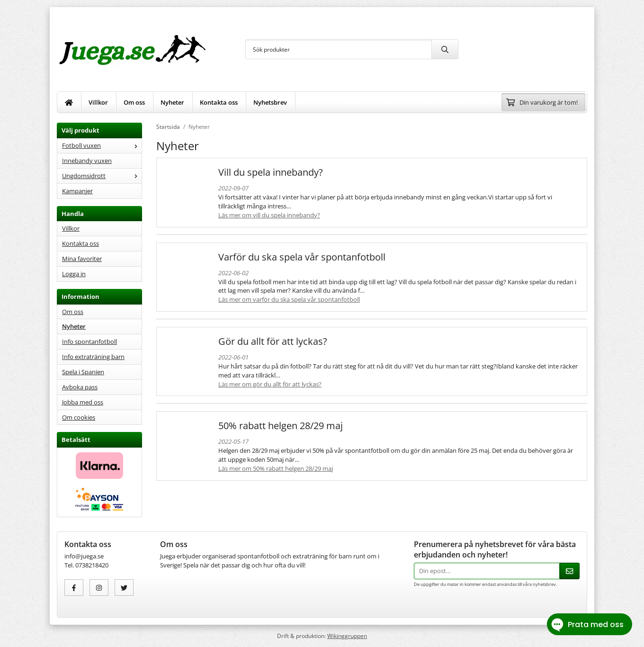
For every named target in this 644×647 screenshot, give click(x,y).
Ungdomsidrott (102, 176)
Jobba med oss (83, 402)
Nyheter (172, 102)
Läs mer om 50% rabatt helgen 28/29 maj (276, 468)
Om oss (134, 102)
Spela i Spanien (83, 372)
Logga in (74, 274)
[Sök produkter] (339, 49)
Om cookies (79, 417)
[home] (69, 102)
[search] (445, 49)
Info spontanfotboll (89, 341)
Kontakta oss (219, 102)
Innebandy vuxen (87, 161)
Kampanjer (77, 191)
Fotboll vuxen (102, 145)
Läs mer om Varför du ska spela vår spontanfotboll (289, 299)
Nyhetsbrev (270, 102)
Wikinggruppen (347, 636)
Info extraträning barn (93, 357)
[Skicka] (570, 571)
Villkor (98, 102)
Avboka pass (80, 387)
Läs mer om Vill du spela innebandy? (269, 215)
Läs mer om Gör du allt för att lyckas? (270, 384)
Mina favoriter (82, 259)
